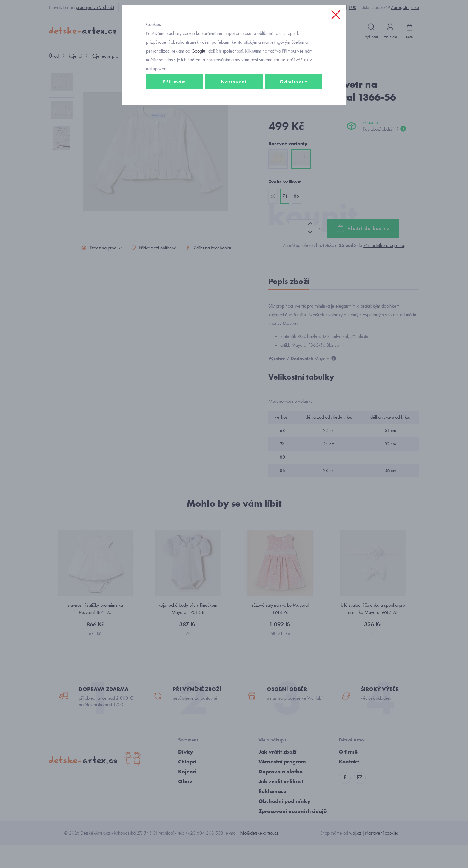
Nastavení (234, 121)
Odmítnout (293, 121)
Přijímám (175, 121)
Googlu (198, 91)
